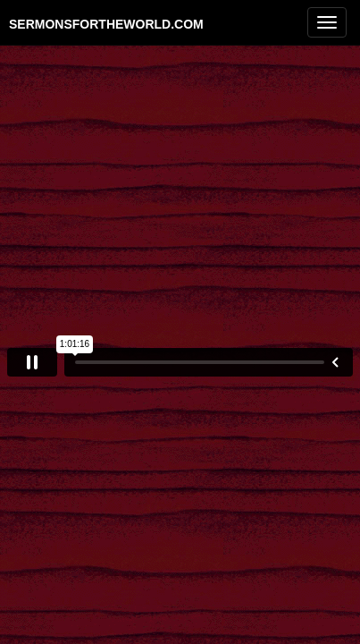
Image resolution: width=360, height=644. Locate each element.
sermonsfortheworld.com (106, 24)
